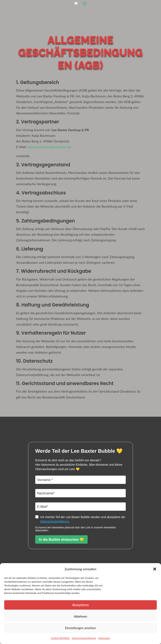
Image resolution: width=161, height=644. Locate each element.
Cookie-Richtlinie (60, 638)
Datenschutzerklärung (84, 638)
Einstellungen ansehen (80, 628)
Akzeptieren (80, 605)
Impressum (104, 638)
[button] (155, 569)
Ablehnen (80, 616)
